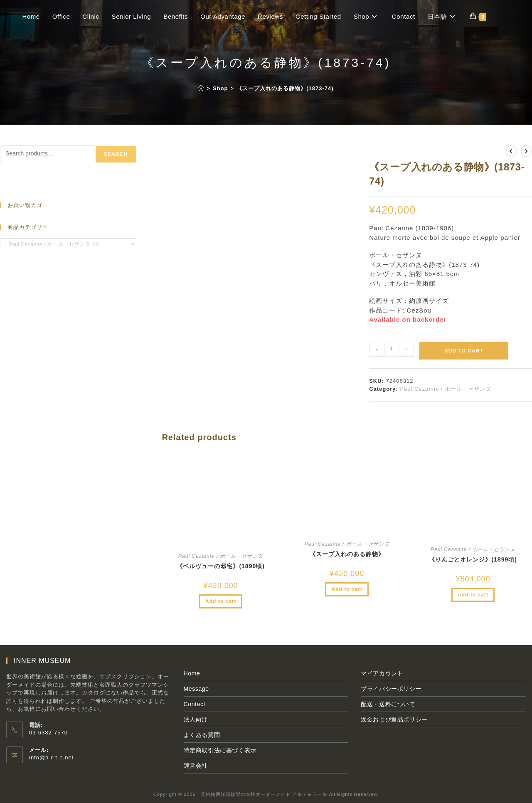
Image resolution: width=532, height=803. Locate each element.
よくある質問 (202, 735)
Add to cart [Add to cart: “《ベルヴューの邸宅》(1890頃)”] (221, 601)
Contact (195, 704)
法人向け (196, 719)
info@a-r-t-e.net (51, 757)
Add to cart (464, 351)
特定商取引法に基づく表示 (220, 750)
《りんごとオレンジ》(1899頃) (473, 559)
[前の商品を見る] (511, 151)
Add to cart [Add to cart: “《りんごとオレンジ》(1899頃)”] (473, 595)
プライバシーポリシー (391, 689)
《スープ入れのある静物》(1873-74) (285, 88)
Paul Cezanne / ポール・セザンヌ (446, 389)
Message (196, 689)
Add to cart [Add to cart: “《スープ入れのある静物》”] (347, 589)
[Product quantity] (392, 349)
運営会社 (196, 766)
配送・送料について (388, 704)
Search (116, 154)
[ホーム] (201, 88)
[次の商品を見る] (526, 151)
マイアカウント (382, 673)
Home (192, 673)
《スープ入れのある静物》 (347, 554)
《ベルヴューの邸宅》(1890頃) (220, 566)
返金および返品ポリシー (394, 719)
